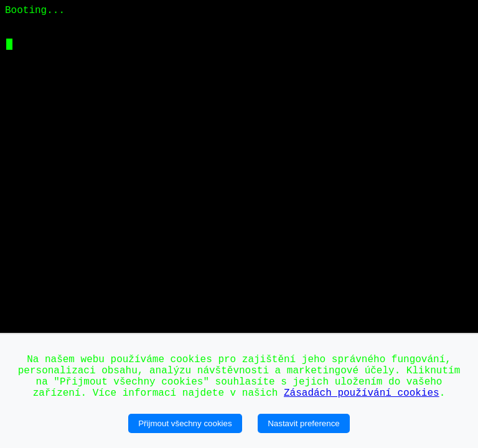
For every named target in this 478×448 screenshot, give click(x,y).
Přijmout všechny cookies (185, 423)
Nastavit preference (304, 423)
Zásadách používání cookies (362, 393)
